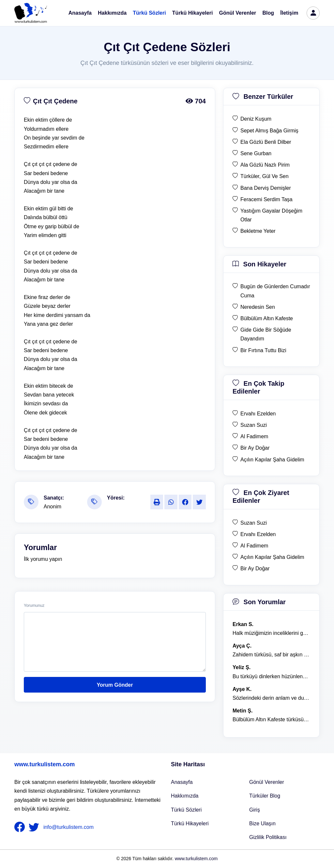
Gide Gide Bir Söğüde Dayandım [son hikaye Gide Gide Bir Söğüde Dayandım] (266, 334)
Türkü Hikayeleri (193, 13)
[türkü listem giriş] (313, 13)
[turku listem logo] (31, 13)
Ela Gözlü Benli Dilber (266, 142)
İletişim (289, 13)
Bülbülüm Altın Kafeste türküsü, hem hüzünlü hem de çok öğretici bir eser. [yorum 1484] (271, 719)
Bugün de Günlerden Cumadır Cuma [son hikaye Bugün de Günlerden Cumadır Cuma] (275, 291)
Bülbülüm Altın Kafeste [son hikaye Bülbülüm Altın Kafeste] (267, 318)
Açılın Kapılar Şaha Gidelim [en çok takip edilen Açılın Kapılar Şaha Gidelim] (272, 460)
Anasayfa (80, 13)
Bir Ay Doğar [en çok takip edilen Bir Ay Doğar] (255, 448)
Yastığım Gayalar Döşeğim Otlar (271, 215)
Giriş (255, 810)
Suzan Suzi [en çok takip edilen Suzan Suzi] (254, 425)
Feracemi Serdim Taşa (266, 199)
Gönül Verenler (238, 13)
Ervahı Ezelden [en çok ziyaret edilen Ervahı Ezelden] (258, 534)
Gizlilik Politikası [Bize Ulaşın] (268, 837)
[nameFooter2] (35, 827)
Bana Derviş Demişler (266, 188)
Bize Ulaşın (262, 823)
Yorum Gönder (115, 685)
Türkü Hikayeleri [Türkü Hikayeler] (190, 823)
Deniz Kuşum (256, 119)
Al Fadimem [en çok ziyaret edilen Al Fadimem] (254, 546)
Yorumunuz (34, 606)
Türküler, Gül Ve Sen (265, 176)
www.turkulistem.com (45, 764)
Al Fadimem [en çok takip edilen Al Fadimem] (254, 436)
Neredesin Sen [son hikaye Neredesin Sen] (258, 307)
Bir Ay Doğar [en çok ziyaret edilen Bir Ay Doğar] (255, 569)
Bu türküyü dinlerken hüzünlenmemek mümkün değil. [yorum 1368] (271, 676)
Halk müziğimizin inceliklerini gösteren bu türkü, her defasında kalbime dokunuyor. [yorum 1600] (271, 633)
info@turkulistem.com (68, 827)
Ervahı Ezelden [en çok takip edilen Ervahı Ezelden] (258, 414)
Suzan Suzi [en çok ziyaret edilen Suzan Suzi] (254, 523)
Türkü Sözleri (149, 13)
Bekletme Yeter (258, 231)
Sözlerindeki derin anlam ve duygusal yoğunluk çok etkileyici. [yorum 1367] (271, 698)
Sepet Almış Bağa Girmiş (269, 131)
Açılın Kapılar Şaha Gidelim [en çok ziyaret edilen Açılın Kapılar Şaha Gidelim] (272, 557)
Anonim (53, 507)
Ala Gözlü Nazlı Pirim (265, 165)
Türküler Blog (265, 796)
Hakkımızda (112, 13)
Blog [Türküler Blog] (268, 13)
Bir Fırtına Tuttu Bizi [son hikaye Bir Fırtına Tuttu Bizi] (263, 350)
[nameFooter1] (21, 827)
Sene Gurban (256, 153)
